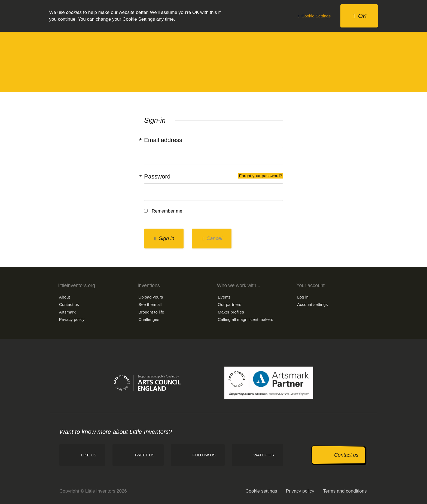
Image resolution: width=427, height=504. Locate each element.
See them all (150, 304)
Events (224, 297)
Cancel (212, 238)
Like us (89, 455)
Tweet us (144, 455)
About (65, 297)
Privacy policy (72, 319)
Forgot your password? (261, 176)
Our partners (230, 304)
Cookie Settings (314, 16)
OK (360, 16)
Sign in (164, 238)
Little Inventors (213, 62)
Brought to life (151, 312)
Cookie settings (261, 491)
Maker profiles (231, 312)
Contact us (69, 304)
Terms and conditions (345, 491)
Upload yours (151, 297)
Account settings (312, 304)
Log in (303, 297)
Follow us (204, 455)
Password (213, 176)
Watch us (264, 455)
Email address (163, 140)
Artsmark (67, 312)
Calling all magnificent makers (245, 319)
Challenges (149, 319)
